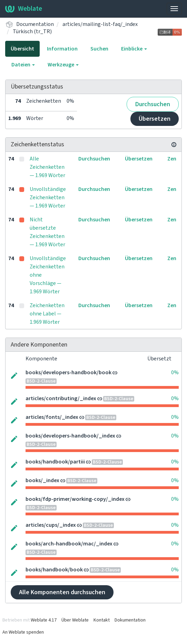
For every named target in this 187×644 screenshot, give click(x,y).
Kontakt (102, 620)
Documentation (35, 24)
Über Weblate (75, 620)
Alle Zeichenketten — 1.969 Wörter (47, 167)
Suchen (99, 49)
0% (175, 372)
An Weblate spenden (23, 632)
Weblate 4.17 (44, 620)
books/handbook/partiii (55, 462)
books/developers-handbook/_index (70, 436)
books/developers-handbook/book (68, 372)
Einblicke (134, 49)
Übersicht (22, 49)
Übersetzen (155, 119)
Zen (172, 159)
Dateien (23, 65)
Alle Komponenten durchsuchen (62, 592)
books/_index (42, 480)
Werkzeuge (63, 65)
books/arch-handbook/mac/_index (69, 544)
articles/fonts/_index (52, 417)
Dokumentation (130, 620)
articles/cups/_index (51, 525)
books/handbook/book (54, 570)
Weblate (24, 9)
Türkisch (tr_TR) (32, 31)
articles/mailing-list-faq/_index (100, 24)
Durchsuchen (153, 104)
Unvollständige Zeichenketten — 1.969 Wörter (48, 197)
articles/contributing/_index (61, 398)
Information (62, 49)
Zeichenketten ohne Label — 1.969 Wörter (47, 314)
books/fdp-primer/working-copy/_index (75, 499)
